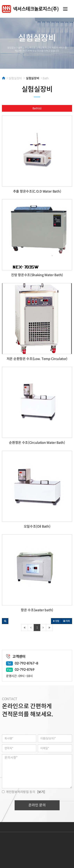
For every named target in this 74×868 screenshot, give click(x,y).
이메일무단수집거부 (49, 827)
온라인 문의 (37, 805)
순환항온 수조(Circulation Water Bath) (37, 443)
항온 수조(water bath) (37, 610)
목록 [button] (67, 621)
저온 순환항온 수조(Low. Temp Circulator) (37, 359)
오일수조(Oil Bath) (37, 527)
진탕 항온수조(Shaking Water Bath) (37, 275)
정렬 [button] (56, 621)
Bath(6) (37, 108)
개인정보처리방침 (25, 827)
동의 (19, 792)
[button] (5, 621)
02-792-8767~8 (26, 663)
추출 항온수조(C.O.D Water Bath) (37, 191)
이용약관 (7, 827)
